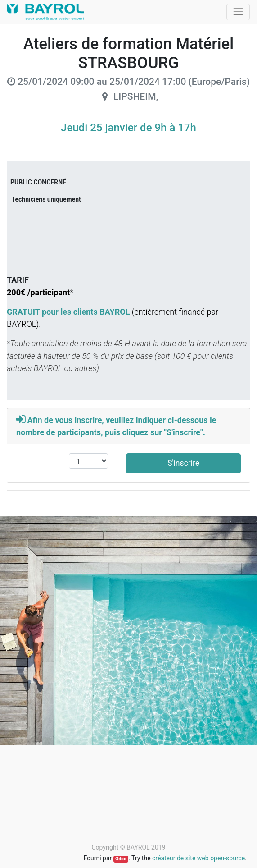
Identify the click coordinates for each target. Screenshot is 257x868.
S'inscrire (183, 463)
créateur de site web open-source (198, 858)
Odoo (121, 859)
